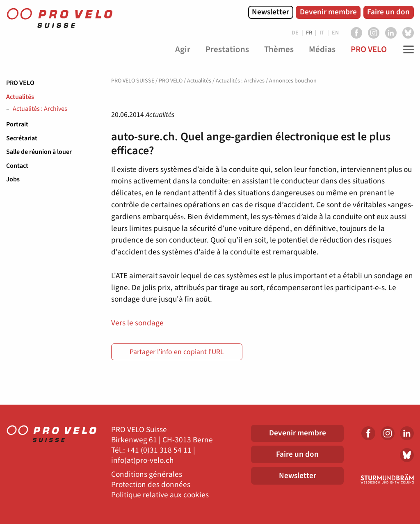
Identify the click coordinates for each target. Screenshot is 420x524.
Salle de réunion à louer (39, 152)
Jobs (13, 179)
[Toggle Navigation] (406, 50)
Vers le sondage (137, 323)
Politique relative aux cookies (160, 495)
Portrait (17, 124)
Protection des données (151, 485)
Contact (17, 166)
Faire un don (388, 12)
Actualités (20, 97)
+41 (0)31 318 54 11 (159, 450)
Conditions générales (147, 475)
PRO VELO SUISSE (133, 81)
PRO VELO (20, 83)
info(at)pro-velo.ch (142, 461)
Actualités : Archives (40, 109)
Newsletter (270, 12)
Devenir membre (328, 12)
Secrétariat (22, 138)
